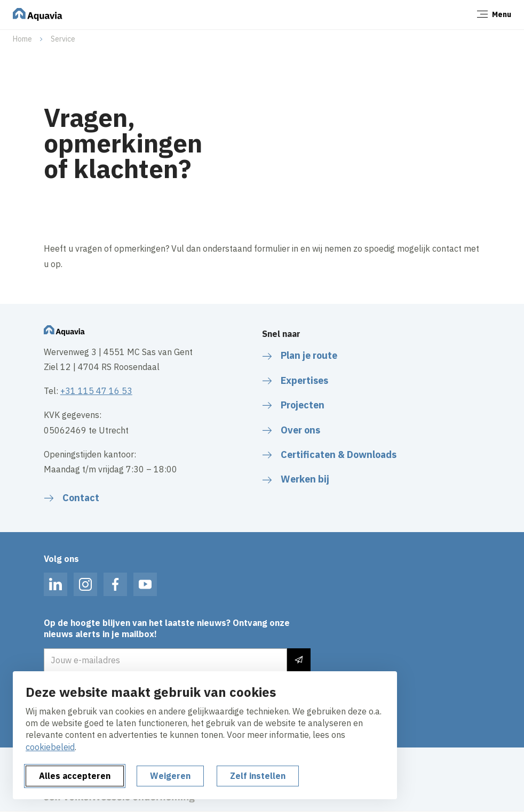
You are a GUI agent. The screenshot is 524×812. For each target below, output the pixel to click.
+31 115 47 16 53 (96, 391)
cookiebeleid (50, 747)
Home (22, 39)
